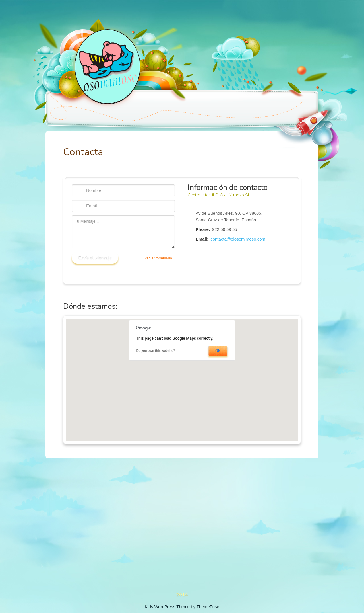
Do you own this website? (156, 351)
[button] (182, 375)
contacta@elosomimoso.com (238, 239)
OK (218, 351)
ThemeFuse (208, 607)
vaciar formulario (158, 258)
